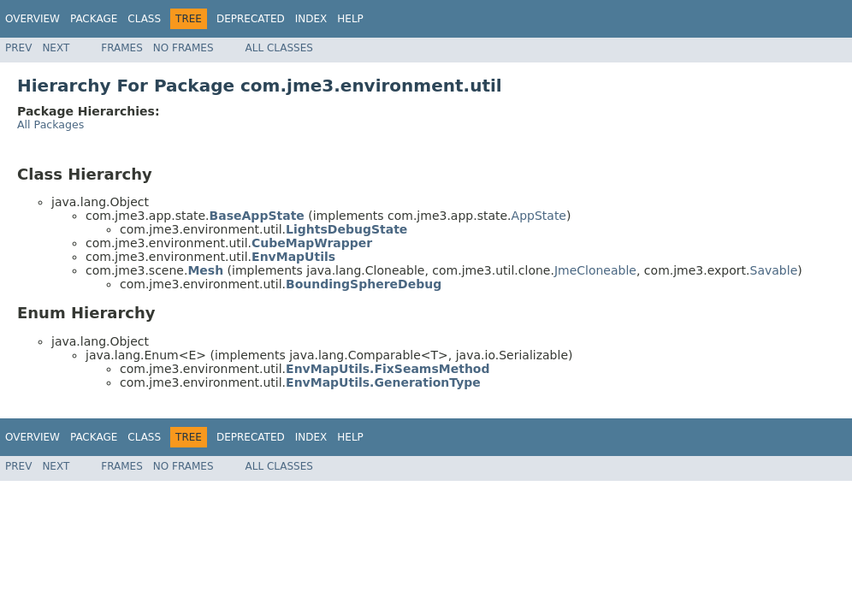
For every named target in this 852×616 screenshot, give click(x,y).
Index (311, 19)
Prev (18, 48)
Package (94, 19)
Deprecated (251, 19)
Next (56, 48)
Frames (122, 48)
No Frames (183, 48)
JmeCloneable (595, 270)
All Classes (279, 48)
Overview (33, 19)
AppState (539, 216)
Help (350, 19)
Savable (774, 270)
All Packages (50, 124)
